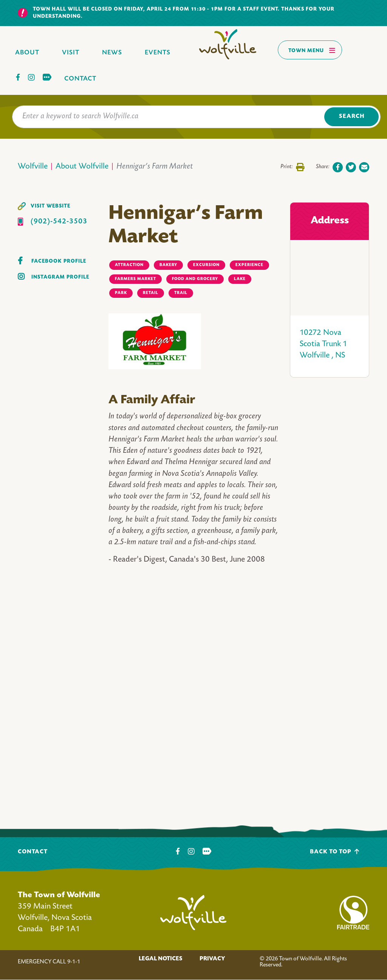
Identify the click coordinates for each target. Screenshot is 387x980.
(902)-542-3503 (59, 222)
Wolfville (33, 167)
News (112, 53)
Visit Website (50, 206)
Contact (80, 79)
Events (158, 53)
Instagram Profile (60, 277)
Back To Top (335, 852)
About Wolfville (82, 167)
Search (352, 117)
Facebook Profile (59, 261)
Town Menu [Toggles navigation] (312, 50)
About (27, 53)
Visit (71, 53)
